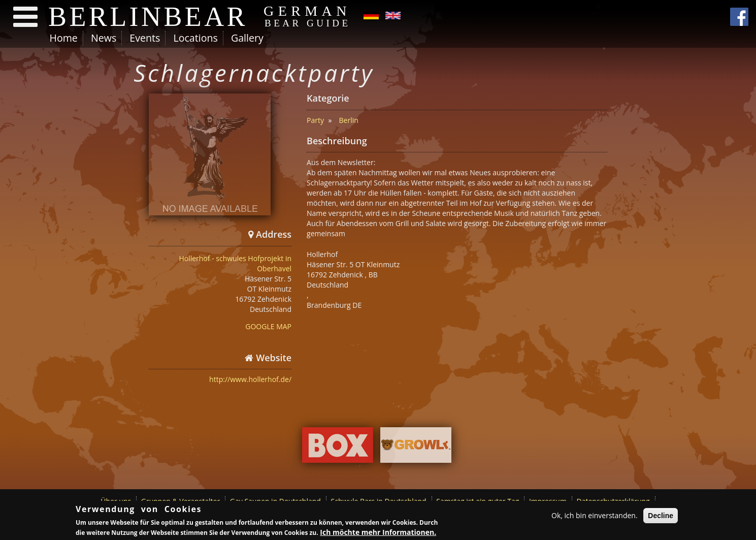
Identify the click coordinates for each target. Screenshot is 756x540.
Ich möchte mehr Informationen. (378, 533)
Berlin (349, 120)
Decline (661, 516)
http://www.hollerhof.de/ (250, 379)
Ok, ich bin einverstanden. (595, 516)
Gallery (247, 38)
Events (145, 38)
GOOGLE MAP (268, 326)
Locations (195, 38)
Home (64, 38)
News (104, 38)
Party (315, 120)
